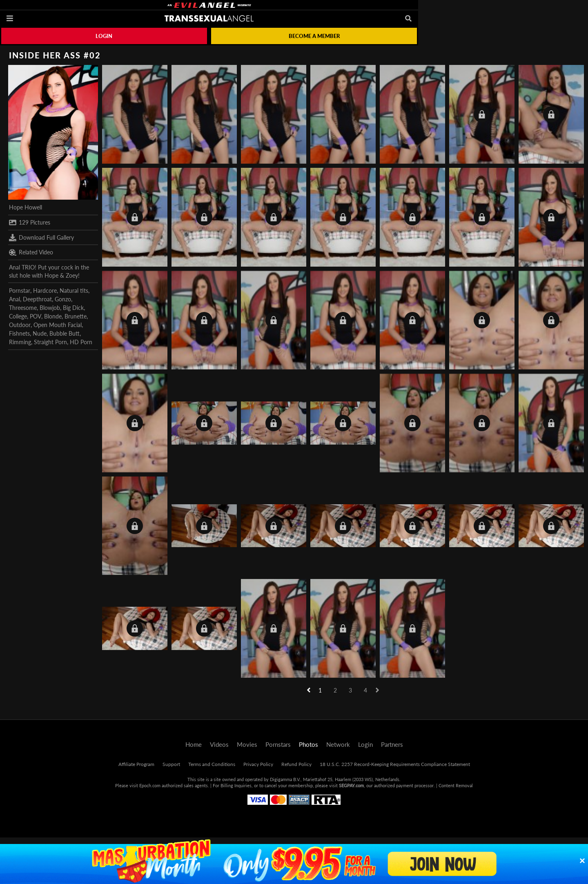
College (18, 316)
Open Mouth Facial (58, 325)
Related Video (31, 252)
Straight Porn (50, 342)
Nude (40, 333)
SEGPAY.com (351, 785)
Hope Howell (26, 207)
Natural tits (74, 291)
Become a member (314, 36)
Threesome (23, 308)
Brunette (76, 316)
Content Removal (456, 785)
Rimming (20, 342)
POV (36, 316)
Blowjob (50, 308)
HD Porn (81, 342)
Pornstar (20, 291)
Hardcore (45, 291)
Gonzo (63, 299)
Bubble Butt (65, 333)
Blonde (53, 316)
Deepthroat (37, 299)
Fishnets (19, 333)
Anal (14, 299)
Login (104, 36)
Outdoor (20, 325)
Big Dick (73, 308)
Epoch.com (150, 785)
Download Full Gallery (41, 238)
